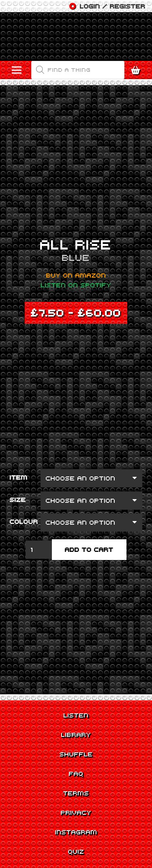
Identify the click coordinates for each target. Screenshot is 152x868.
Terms (76, 793)
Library (76, 734)
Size (18, 500)
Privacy (76, 812)
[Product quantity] (39, 550)
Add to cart (89, 549)
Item (19, 477)
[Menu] (17, 70)
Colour (24, 521)
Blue (76, 257)
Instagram (76, 832)
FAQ (76, 773)
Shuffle (76, 754)
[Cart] (138, 70)
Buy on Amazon (76, 275)
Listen (76, 715)
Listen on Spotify (76, 285)
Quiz (76, 851)
